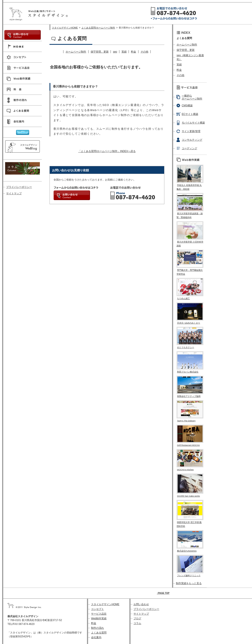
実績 (124, 52)
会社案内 (96, 637)
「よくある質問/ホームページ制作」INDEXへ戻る (107, 151)
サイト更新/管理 (191, 131)
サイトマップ (14, 193)
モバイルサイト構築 (193, 123)
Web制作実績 (99, 618)
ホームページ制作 (76, 52)
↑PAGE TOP (163, 593)
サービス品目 (99, 614)
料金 (133, 52)
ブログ (137, 618)
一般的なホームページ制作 (192, 97)
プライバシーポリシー (19, 187)
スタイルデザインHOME (65, 28)
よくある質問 (99, 633)
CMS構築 (187, 106)
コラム (137, 623)
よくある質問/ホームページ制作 (98, 28)
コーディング (189, 148)
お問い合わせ (141, 604)
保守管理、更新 (100, 52)
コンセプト (97, 609)
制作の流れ (97, 628)
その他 (144, 52)
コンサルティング (192, 140)
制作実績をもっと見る (189, 583)
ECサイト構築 (190, 114)
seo (115, 52)
